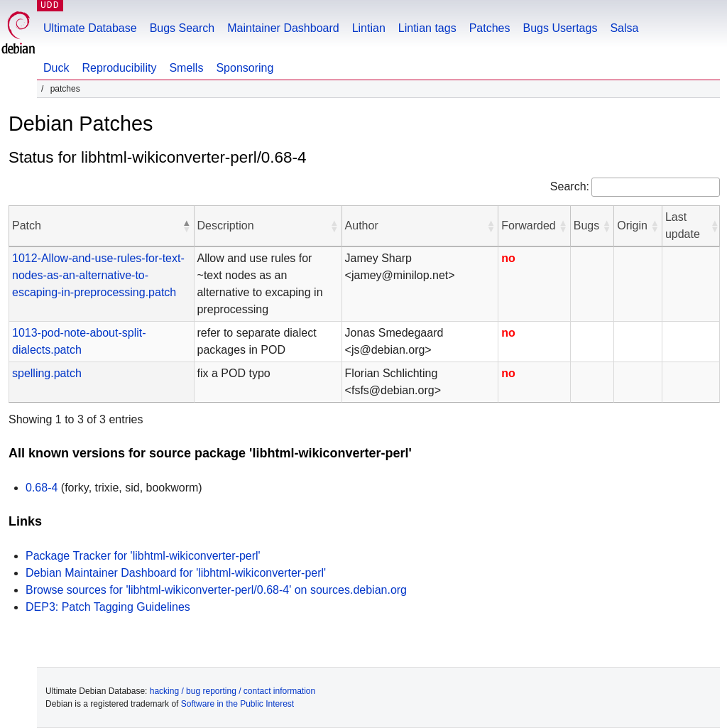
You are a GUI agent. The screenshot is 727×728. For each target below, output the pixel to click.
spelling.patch (47, 373)
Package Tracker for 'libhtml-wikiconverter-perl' (143, 556)
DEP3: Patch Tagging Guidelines (108, 607)
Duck (56, 68)
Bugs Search (182, 28)
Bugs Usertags (560, 28)
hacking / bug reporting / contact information (233, 691)
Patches (490, 28)
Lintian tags (427, 28)
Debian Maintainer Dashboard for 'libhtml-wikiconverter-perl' (176, 573)
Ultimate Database (90, 28)
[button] (187, 226)
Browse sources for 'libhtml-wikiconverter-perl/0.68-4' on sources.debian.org (216, 590)
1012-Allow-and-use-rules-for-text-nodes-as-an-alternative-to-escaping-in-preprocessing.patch (98, 275)
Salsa (624, 28)
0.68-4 (42, 488)
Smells (186, 68)
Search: (570, 186)
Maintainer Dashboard (283, 28)
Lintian (369, 28)
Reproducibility (119, 68)
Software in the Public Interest (237, 704)
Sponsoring (245, 68)
